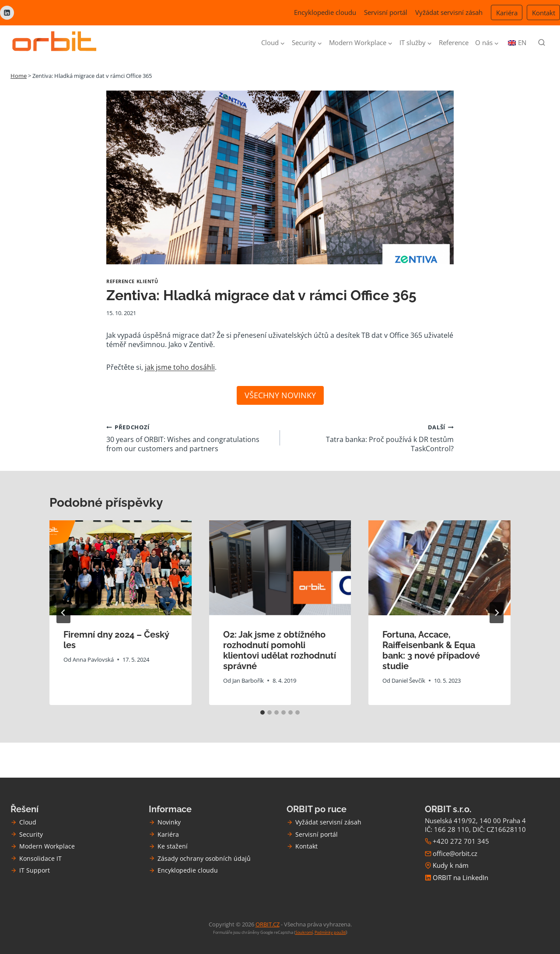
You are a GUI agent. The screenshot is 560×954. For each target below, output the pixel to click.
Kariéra (507, 13)
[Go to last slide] (63, 613)
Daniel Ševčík (409, 680)
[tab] (262, 712)
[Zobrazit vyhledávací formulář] (542, 43)
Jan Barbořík (248, 680)
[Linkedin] (7, 13)
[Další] (497, 613)
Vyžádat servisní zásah (449, 12)
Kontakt (544, 13)
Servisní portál (386, 12)
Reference (454, 42)
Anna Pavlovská (93, 659)
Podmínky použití (330, 932)
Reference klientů (132, 281)
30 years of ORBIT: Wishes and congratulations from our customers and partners (190, 438)
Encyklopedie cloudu (325, 12)
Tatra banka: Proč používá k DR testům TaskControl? (370, 438)
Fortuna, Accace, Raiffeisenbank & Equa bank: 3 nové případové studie (431, 650)
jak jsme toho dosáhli (180, 367)
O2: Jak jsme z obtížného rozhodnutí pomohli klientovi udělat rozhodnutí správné (280, 650)
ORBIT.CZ (268, 924)
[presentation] (121, 568)
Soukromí (304, 932)
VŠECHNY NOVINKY (280, 395)
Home (19, 76)
